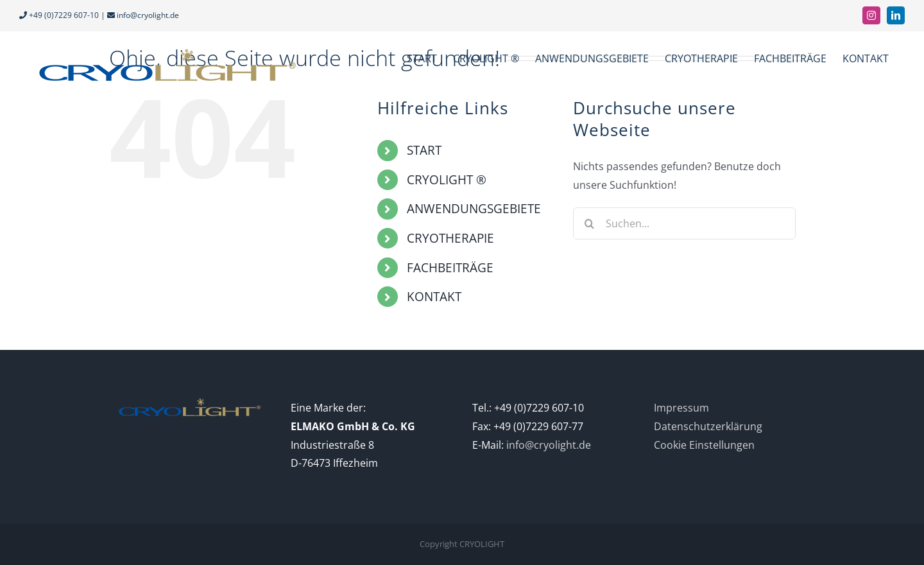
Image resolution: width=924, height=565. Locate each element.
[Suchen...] (684, 223)
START (424, 150)
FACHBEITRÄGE (450, 268)
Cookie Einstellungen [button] (704, 445)
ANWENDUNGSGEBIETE (474, 209)
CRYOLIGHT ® (447, 180)
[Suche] (589, 223)
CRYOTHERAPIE (450, 238)
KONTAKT (434, 297)
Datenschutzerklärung (708, 426)
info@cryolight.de (148, 15)
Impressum (681, 408)
